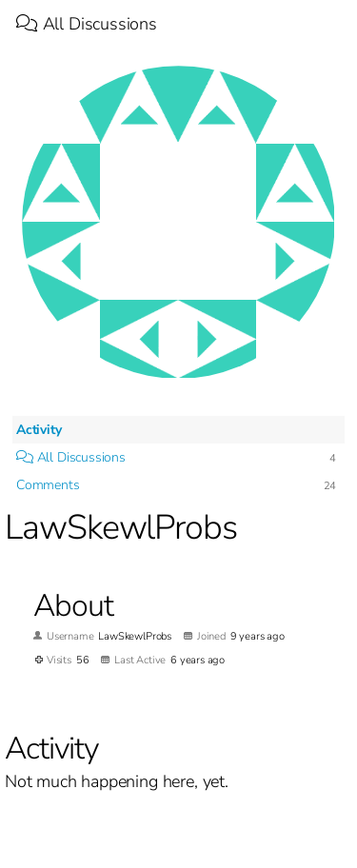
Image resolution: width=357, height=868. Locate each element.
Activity (39, 430)
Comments (48, 485)
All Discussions (87, 24)
